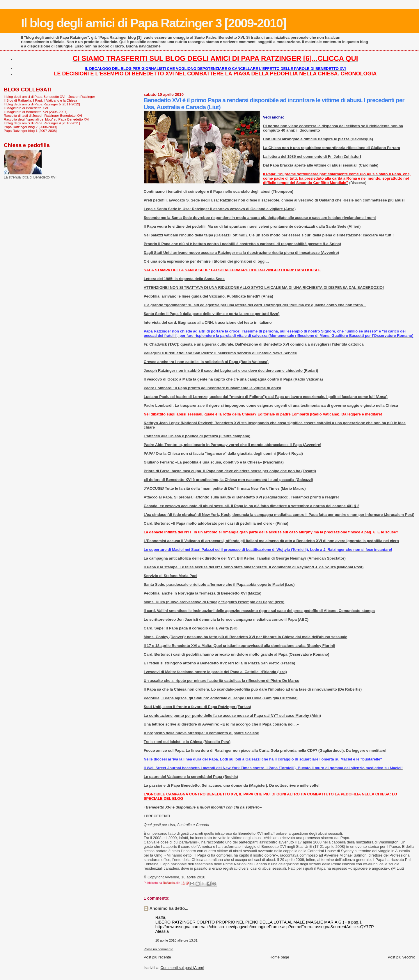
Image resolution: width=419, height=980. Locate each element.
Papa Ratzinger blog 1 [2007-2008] (30, 131)
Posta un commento (159, 949)
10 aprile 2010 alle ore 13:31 (176, 940)
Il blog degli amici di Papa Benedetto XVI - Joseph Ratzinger (49, 97)
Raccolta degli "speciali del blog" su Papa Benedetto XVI (47, 119)
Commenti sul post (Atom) (182, 968)
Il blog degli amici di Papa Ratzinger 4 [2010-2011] (42, 123)
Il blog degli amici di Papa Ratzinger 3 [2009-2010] (153, 23)
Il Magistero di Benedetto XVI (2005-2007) (36, 112)
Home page (279, 957)
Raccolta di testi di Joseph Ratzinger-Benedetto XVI (43, 115)
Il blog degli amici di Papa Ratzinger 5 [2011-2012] (42, 104)
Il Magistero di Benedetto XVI (26, 108)
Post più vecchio (401, 957)
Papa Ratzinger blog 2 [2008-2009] (30, 127)
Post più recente (157, 957)
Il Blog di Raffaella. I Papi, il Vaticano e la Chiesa (40, 100)
